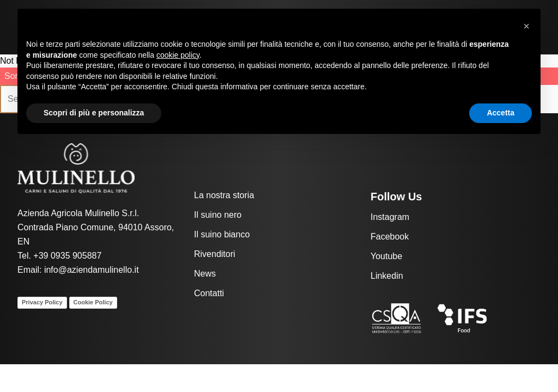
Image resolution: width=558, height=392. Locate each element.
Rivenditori (215, 254)
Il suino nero (218, 215)
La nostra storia (224, 195)
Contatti (209, 293)
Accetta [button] (501, 113)
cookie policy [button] (178, 55)
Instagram (390, 217)
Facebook (390, 237)
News (205, 274)
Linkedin (387, 276)
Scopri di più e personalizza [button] (94, 113)
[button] (526, 26)
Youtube (386, 256)
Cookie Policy (93, 302)
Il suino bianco (222, 234)
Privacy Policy (42, 302)
